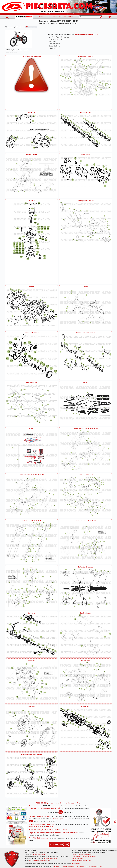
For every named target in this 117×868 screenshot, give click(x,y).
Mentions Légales (78, 858)
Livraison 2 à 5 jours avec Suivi (40, 816)
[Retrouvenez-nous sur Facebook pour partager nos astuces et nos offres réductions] (52, 844)
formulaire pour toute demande (39, 860)
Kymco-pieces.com (92, 866)
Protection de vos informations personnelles (45, 808)
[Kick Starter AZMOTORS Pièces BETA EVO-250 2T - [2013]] (32, 635)
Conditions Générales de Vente (82, 860)
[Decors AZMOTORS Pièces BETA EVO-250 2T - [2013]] (86, 404)
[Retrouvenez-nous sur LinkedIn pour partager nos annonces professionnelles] (67, 844)
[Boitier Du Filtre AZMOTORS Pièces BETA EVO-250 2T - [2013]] (32, 176)
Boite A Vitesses (54, 44)
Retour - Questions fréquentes (82, 854)
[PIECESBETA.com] (24, 17)
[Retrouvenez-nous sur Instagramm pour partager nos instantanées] (62, 844)
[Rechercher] (101, 17)
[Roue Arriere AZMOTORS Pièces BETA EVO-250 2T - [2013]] (86, 682)
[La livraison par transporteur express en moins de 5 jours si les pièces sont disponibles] (16, 835)
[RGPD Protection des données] (101, 818)
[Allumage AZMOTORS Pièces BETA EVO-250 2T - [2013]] (32, 132)
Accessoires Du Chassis (57, 39)
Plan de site (76, 863)
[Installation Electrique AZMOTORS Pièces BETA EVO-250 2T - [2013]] (86, 588)
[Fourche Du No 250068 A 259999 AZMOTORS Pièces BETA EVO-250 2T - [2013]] (86, 542)
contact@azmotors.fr (50, 858)
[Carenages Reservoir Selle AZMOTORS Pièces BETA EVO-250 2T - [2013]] (86, 223)
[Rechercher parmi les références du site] (89, 17)
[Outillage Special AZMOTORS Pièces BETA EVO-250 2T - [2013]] (86, 635)
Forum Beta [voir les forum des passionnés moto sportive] (80, 866)
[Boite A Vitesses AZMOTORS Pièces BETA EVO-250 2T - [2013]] (86, 130)
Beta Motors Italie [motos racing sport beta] (69, 866)
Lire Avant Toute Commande (59, 37)
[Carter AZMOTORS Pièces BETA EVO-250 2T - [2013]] (32, 307)
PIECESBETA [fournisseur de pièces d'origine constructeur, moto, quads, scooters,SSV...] (57, 866)
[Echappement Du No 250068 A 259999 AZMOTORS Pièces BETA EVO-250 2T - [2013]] (32, 496)
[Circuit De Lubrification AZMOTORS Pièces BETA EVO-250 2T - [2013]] (32, 356)
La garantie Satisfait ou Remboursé (41, 824)
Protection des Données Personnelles (84, 856)
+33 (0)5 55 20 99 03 (38, 854)
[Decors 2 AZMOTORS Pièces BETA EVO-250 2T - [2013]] (32, 450)
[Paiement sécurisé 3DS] (16, 815)
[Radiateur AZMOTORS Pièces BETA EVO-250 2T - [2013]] (32, 682)
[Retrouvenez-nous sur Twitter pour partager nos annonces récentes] (57, 844)
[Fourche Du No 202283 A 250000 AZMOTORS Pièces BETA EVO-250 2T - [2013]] (32, 542)
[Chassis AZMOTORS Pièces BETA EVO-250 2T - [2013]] (86, 308)
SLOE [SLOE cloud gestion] (102, 866)
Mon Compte (51, 17)
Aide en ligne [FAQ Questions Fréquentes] (49, 826)
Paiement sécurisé (35, 806)
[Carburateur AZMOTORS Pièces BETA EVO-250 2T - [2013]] (86, 171)
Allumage (52, 41)
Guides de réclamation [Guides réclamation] (36, 826)
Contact (63, 17)
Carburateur (53, 48)
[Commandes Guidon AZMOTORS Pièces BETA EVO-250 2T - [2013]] (32, 404)
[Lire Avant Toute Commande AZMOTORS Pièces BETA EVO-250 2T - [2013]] (32, 83)
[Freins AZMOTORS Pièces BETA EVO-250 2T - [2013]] (32, 588)
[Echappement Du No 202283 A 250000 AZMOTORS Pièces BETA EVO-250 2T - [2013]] (86, 450)
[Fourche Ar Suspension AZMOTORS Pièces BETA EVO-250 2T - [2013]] (86, 496)
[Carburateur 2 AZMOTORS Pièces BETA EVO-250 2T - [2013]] (32, 242)
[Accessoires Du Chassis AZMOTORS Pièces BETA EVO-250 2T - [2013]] (86, 77)
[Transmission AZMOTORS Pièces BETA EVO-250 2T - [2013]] (86, 729)
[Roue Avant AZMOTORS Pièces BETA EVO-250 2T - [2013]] (32, 728)
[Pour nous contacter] (101, 836)
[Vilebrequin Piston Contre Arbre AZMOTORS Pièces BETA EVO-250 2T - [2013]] (32, 776)
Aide (71, 17)
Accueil (41, 17)
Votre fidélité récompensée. (39, 838)
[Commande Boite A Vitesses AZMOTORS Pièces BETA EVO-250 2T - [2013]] (86, 353)
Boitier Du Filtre (54, 46)
